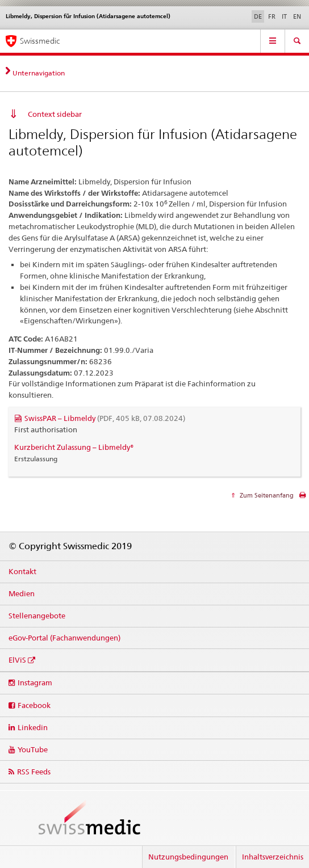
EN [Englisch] (297, 16)
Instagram (35, 682)
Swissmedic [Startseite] (40, 41)
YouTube (33, 749)
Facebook (34, 705)
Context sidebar (55, 114)
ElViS (17, 660)
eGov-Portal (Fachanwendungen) (64, 638)
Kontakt (22, 571)
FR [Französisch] (272, 16)
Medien (22, 593)
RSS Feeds (34, 772)
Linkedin (33, 727)
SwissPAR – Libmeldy (105, 418)
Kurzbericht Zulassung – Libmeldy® (74, 447)
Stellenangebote (37, 616)
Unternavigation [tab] (39, 73)
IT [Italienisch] (284, 16)
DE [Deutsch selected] (258, 16)
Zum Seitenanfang (266, 495)
